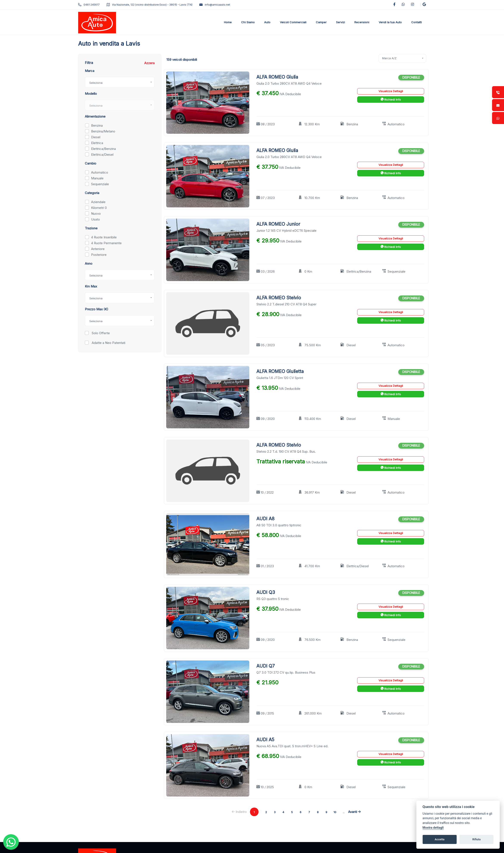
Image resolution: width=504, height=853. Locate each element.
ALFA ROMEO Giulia (277, 77)
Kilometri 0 (99, 208)
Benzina (97, 125)
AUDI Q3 (266, 592)
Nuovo (96, 214)
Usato (95, 219)
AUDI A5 (265, 740)
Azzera (149, 63)
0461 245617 (89, 5)
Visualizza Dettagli (391, 91)
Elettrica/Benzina (103, 149)
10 (335, 812)
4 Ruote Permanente (106, 243)
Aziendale (98, 202)
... (344, 812)
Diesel (96, 137)
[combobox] (120, 82)
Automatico (100, 172)
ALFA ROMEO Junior (278, 224)
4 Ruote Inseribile (104, 237)
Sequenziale (100, 184)
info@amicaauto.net (215, 5)
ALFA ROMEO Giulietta (280, 371)
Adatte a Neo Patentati (108, 343)
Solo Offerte (100, 333)
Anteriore (98, 249)
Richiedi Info (391, 99)
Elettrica (97, 143)
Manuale (97, 178)
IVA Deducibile (290, 94)
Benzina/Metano (103, 131)
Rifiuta (476, 839)
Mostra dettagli (433, 828)
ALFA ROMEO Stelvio (279, 298)
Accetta (440, 839)
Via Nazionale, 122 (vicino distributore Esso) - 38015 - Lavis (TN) (150, 5)
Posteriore (99, 255)
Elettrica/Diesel (102, 155)
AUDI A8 (265, 519)
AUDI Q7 (266, 666)
